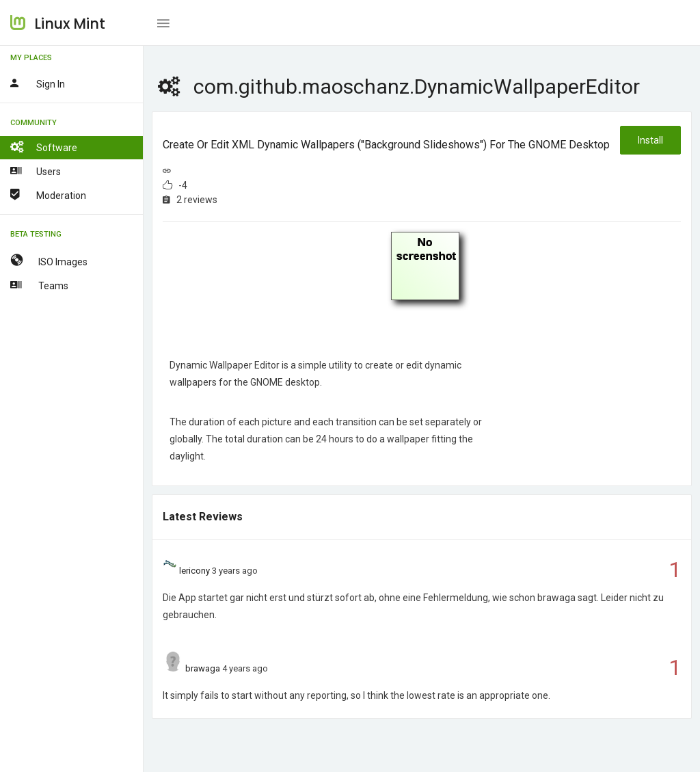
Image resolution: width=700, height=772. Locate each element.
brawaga (203, 668)
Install (650, 140)
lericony (194, 571)
